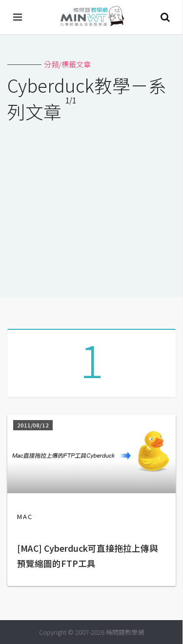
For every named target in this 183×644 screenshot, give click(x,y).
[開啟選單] (18, 17)
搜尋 (165, 17)
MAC (25, 516)
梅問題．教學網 (92, 17)
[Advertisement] (91, 203)
